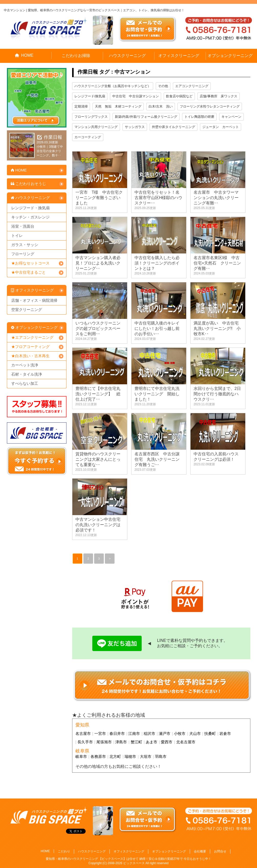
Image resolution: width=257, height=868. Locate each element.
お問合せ (220, 851)
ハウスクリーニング (127, 56)
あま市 (152, 742)
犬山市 (195, 733)
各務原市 (98, 756)
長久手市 (85, 742)
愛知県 (82, 725)
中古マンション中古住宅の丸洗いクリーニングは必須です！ (98, 525)
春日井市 (117, 733)
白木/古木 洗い (161, 106)
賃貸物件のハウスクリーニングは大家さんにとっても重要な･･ (98, 459)
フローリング (23, 254)
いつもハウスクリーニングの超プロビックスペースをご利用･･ (98, 328)
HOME (24, 55)
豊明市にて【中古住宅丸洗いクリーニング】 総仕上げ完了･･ (98, 394)
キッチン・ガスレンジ (30, 217)
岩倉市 (225, 733)
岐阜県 (82, 751)
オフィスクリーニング (179, 56)
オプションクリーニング (230, 56)
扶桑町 (210, 733)
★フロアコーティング (30, 347)
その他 (163, 86)
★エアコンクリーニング (32, 337)
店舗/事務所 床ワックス (219, 96)
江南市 (134, 733)
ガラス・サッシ (25, 245)
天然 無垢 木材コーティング (118, 106)
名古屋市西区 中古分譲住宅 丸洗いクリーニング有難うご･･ (157, 459)
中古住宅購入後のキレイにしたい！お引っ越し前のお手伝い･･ (157, 328)
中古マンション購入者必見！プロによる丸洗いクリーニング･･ (98, 263)
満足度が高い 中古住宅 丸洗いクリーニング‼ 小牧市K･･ (218, 328)
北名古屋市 (186, 742)
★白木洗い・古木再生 (30, 356)
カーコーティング (88, 137)
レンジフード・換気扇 (30, 208)
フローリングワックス (91, 117)
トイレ (17, 235)
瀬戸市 (165, 733)
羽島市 (161, 756)
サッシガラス (135, 127)
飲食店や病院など (179, 96)
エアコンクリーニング (192, 86)
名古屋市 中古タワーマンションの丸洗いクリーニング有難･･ (216, 198)
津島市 (121, 742)
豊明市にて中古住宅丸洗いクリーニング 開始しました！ (157, 394)
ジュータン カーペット (221, 127)
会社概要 (200, 851)
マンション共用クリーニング (96, 127)
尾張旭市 (104, 742)
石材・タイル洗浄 (27, 374)
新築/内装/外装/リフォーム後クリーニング (146, 117)
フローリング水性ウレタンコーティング (210, 106)
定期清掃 (81, 106)
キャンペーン (231, 117)
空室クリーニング (27, 310)
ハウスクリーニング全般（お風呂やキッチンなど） (113, 86)
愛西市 (167, 742)
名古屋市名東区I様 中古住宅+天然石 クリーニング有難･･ (217, 263)
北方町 (115, 756)
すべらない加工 (25, 383)
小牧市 (180, 733)
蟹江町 (136, 742)
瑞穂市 (130, 756)
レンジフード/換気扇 (90, 96)
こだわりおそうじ (28, 184)
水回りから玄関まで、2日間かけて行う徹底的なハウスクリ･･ (217, 394)
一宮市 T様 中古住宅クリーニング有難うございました (99, 198)
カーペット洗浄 (25, 365)
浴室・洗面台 (23, 226)
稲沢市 (149, 733)
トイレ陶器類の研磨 (199, 117)
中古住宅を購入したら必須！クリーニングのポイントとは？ (157, 263)
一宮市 (100, 733)
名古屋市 (83, 733)
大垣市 (146, 756)
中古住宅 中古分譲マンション (136, 96)
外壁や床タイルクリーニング (174, 127)
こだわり (64, 851)
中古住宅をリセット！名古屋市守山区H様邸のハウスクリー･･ (159, 198)
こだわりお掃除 (76, 56)
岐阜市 (81, 756)
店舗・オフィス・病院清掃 (34, 300)
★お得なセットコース (30, 263)
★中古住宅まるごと (29, 272)
